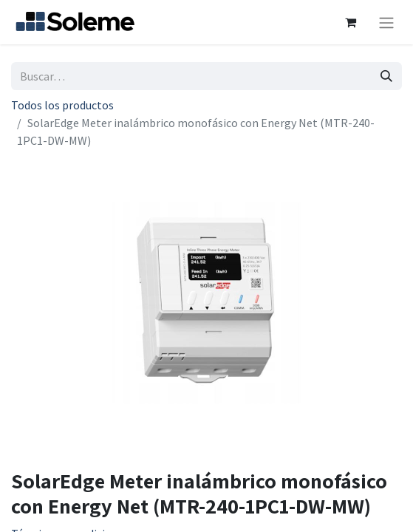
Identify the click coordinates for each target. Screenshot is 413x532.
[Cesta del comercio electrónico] (350, 22)
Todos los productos (62, 105)
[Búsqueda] (386, 76)
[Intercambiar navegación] (386, 22)
